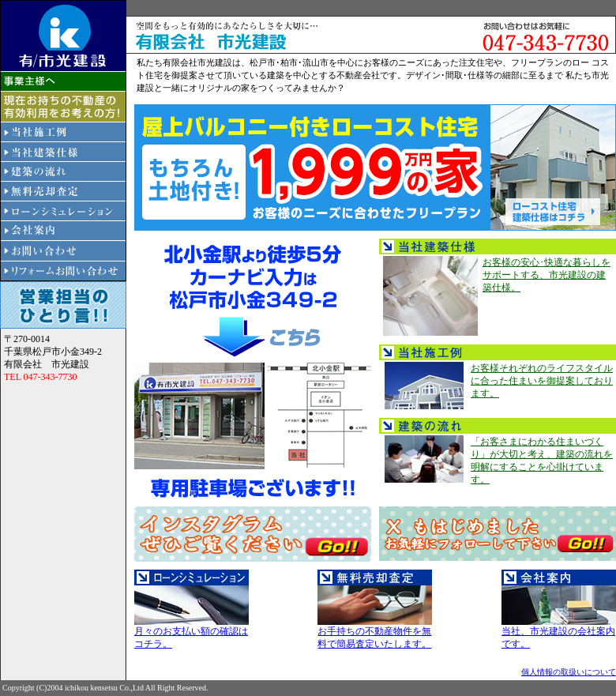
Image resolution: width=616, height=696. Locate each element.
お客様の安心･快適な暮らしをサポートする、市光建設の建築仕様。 (547, 275)
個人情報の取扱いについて (569, 672)
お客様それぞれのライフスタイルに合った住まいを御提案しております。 (542, 381)
